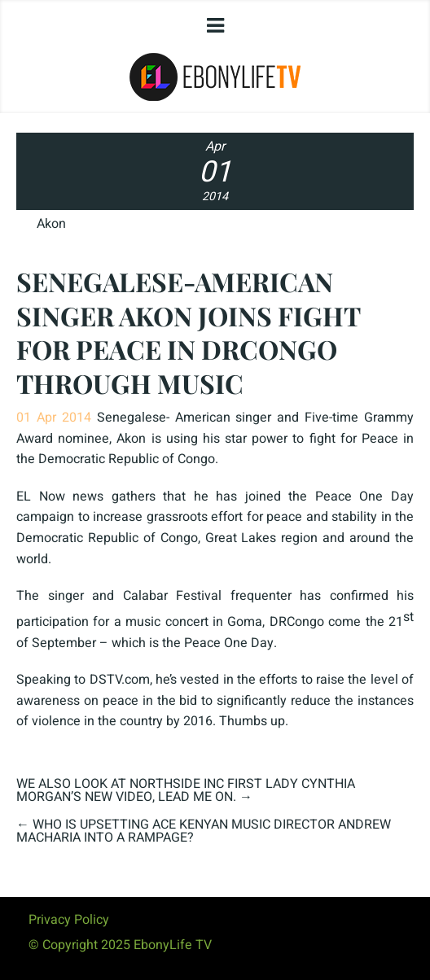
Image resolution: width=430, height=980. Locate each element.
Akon (51, 224)
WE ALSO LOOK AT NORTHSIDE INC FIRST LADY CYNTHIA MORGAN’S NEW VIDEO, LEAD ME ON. (186, 790)
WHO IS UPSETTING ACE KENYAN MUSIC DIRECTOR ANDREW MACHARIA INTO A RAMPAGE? (204, 831)
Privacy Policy (69, 920)
